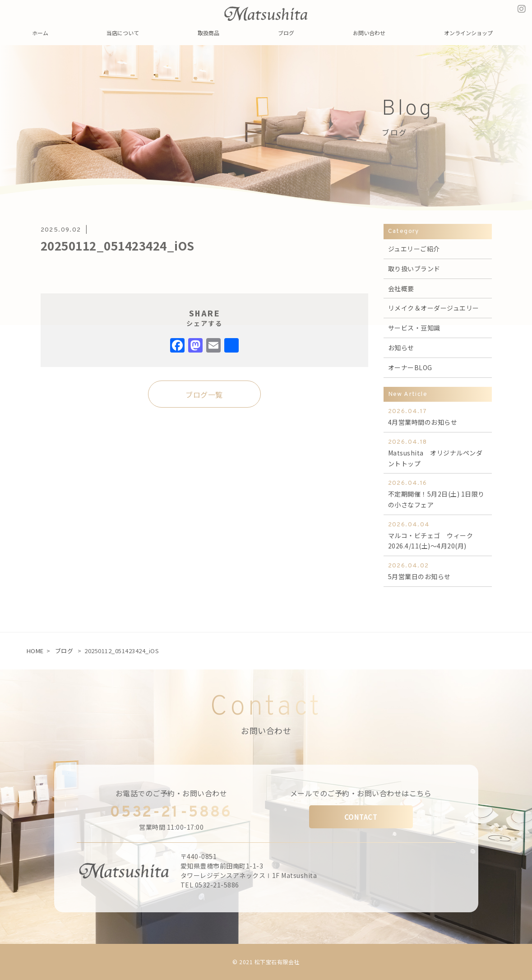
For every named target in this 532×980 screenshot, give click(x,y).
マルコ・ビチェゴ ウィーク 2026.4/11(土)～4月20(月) (438, 535)
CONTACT (361, 817)
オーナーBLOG (410, 367)
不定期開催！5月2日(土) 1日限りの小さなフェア (438, 494)
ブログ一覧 (204, 395)
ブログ (64, 651)
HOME (35, 651)
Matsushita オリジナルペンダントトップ (438, 453)
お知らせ (401, 348)
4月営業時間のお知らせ (438, 416)
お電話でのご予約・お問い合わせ (171, 793)
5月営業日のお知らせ (438, 571)
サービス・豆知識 (414, 328)
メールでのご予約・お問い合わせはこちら (361, 793)
